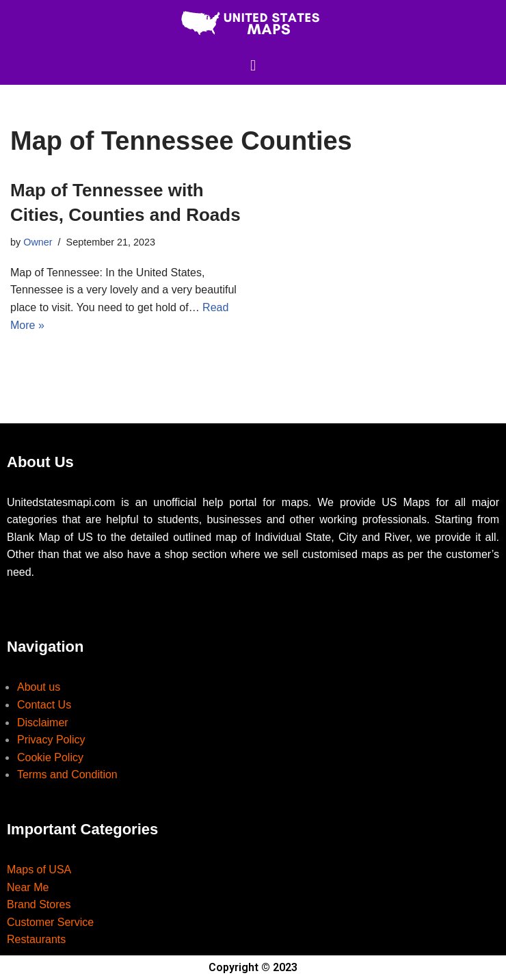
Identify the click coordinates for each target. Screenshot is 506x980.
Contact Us (44, 705)
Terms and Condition (67, 774)
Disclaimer (43, 723)
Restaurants (36, 939)
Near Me (28, 887)
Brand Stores (39, 904)
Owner (38, 242)
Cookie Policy (50, 757)
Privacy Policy (51, 740)
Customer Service (50, 922)
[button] (253, 65)
